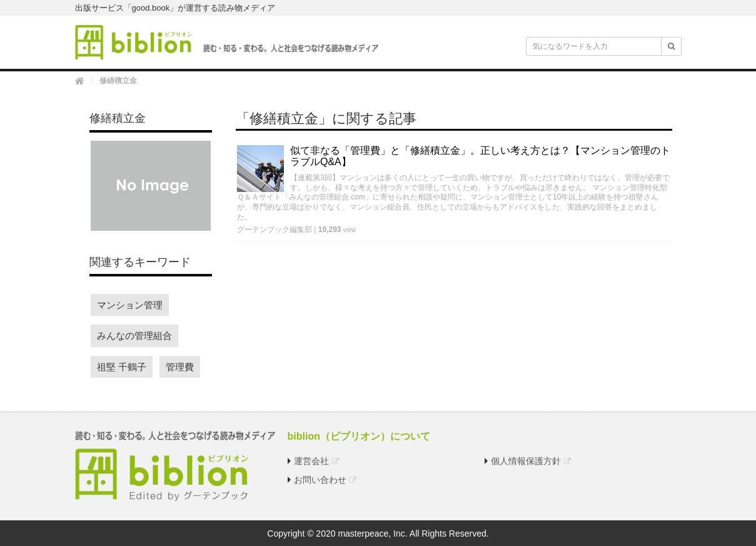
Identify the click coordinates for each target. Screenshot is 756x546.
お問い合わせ (320, 480)
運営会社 (311, 461)
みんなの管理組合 (134, 336)
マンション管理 (130, 305)
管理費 (180, 367)
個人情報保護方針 (526, 461)
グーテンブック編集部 (275, 230)
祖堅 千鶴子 (122, 367)
